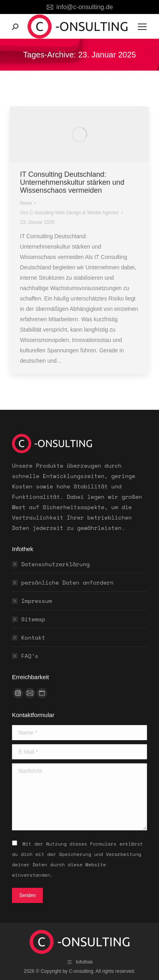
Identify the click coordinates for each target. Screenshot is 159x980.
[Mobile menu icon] (142, 27)
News (26, 203)
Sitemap (33, 619)
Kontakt (33, 637)
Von (70, 213)
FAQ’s (30, 656)
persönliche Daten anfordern (67, 582)
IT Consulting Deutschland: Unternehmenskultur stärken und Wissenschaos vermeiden (72, 182)
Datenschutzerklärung (55, 564)
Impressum (37, 601)
